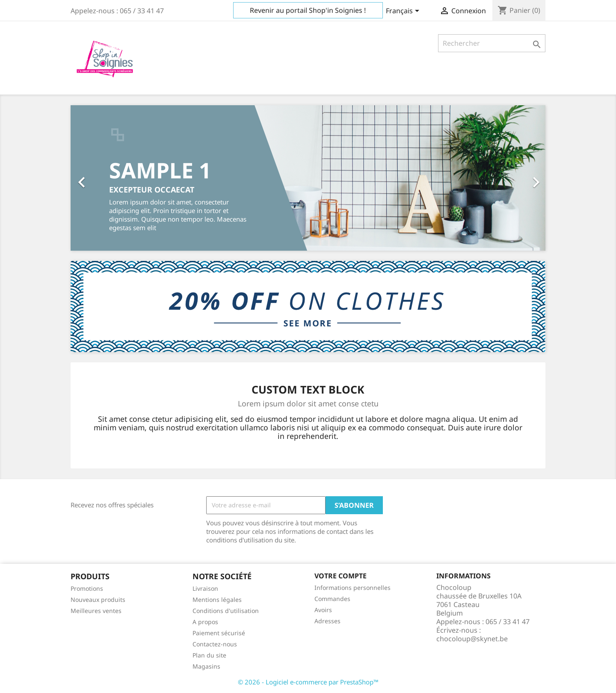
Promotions (87, 588)
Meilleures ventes (96, 611)
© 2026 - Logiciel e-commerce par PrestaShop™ (308, 682)
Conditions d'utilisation (226, 611)
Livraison (205, 588)
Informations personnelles (352, 588)
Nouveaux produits (98, 600)
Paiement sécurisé (219, 633)
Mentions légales (217, 600)
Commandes (332, 599)
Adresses (327, 621)
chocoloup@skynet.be (472, 639)
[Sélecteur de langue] (404, 12)
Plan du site (209, 655)
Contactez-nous (215, 644)
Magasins (206, 666)
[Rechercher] (492, 43)
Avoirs (323, 610)
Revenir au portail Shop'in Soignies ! (308, 10)
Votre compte (341, 576)
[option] (308, 178)
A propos (205, 622)
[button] (106, 178)
